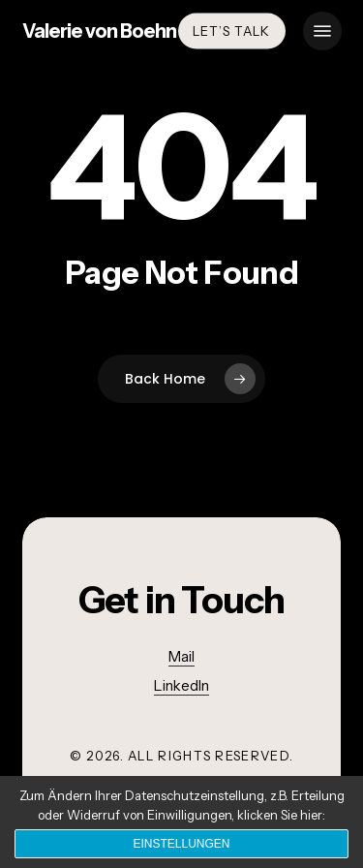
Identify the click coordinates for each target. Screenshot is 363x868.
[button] (322, 31)
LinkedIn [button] (181, 685)
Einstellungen (181, 844)
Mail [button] (181, 656)
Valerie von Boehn (99, 31)
